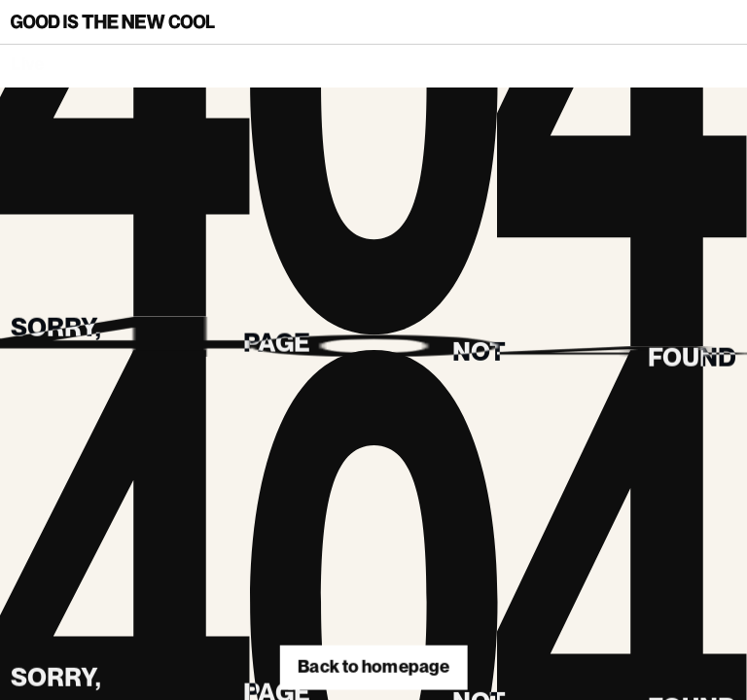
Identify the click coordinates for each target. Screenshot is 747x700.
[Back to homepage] (113, 22)
